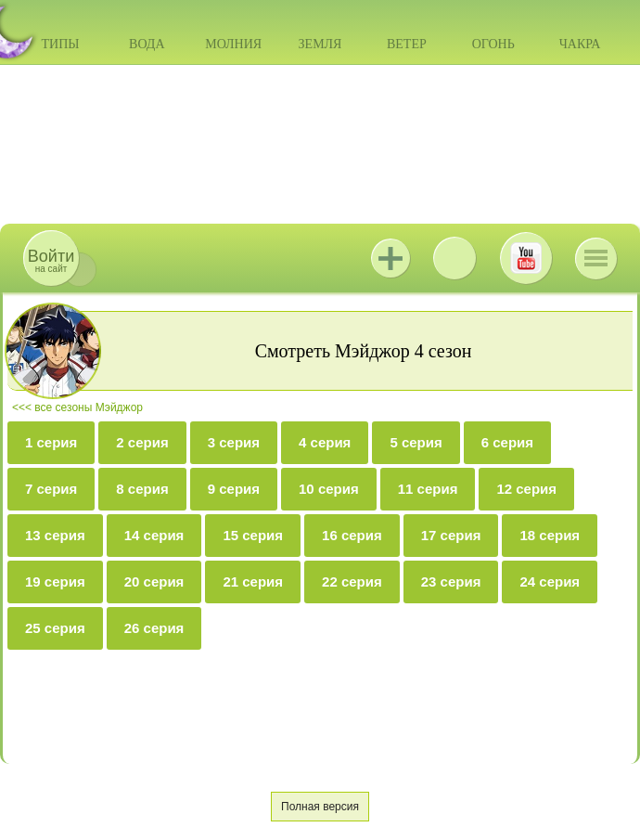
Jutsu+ (390, 258)
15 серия (253, 535)
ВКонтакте (454, 258)
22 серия (352, 582)
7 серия (51, 489)
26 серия (154, 628)
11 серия (428, 489)
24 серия (550, 582)
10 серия (329, 489)
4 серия (325, 442)
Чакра (580, 44)
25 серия (55, 628)
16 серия (352, 535)
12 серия (526, 489)
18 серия (550, 535)
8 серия (142, 489)
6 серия (507, 442)
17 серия (451, 535)
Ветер (407, 44)
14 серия (154, 535)
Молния (233, 44)
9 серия (234, 489)
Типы (60, 44)
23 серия (451, 582)
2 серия (142, 442)
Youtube (526, 258)
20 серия (154, 582)
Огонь (493, 44)
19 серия (55, 582)
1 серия (51, 442)
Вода (147, 44)
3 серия (234, 442)
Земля (320, 44)
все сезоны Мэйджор (89, 407)
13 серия (55, 535)
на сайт (51, 260)
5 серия (416, 442)
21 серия (253, 582)
